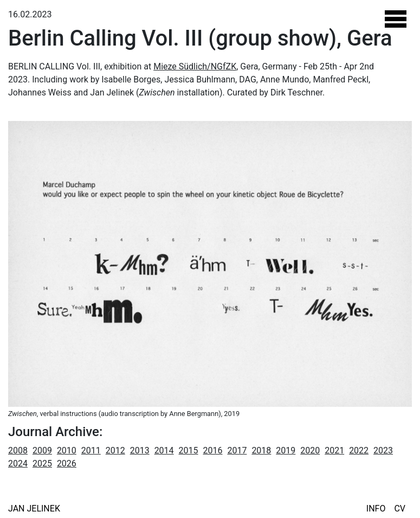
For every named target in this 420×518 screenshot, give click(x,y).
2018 (261, 450)
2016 (213, 450)
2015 (189, 450)
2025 (42, 463)
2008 (18, 450)
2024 (18, 463)
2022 (359, 450)
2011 (91, 450)
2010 (67, 450)
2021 (334, 450)
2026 (67, 463)
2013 (140, 450)
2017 (237, 450)
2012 (115, 450)
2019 (286, 450)
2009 (42, 450)
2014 (164, 450)
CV (400, 509)
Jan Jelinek (34, 509)
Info (376, 509)
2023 (383, 450)
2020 (310, 450)
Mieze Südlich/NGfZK (195, 66)
